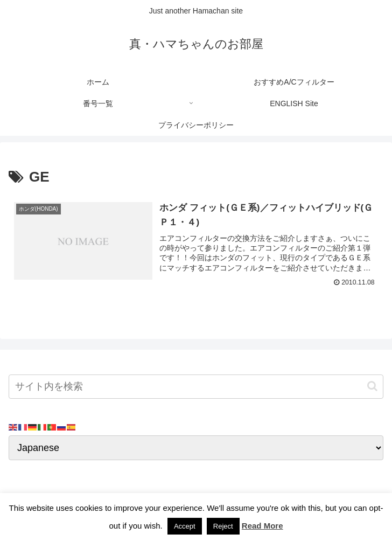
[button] (372, 387)
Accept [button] (185, 526)
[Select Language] (196, 448)
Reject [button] (223, 526)
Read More (262, 526)
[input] (196, 387)
